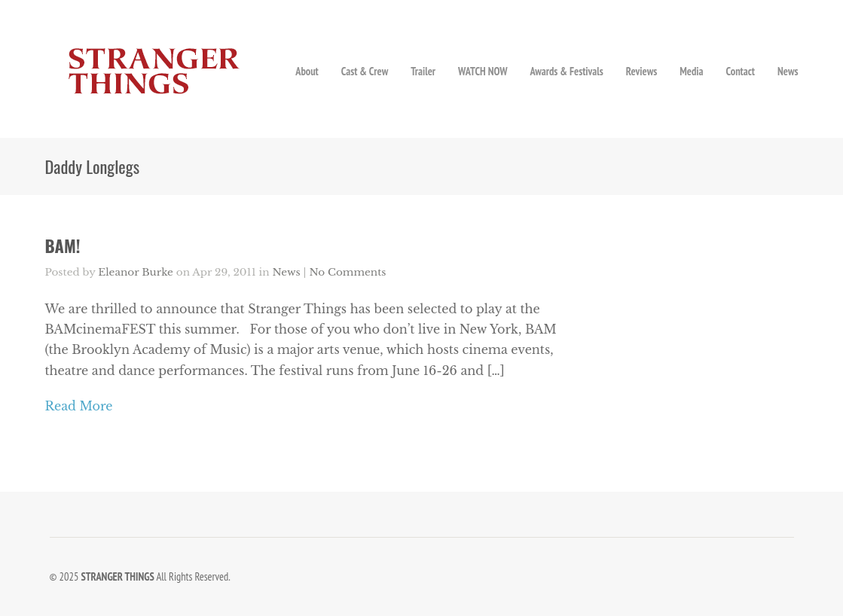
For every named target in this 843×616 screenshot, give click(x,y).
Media (691, 71)
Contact (741, 71)
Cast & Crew (365, 71)
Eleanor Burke (136, 272)
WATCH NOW (483, 71)
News (788, 71)
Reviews (641, 71)
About (307, 71)
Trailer (423, 71)
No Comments (347, 272)
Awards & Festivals (566, 71)
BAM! (63, 245)
